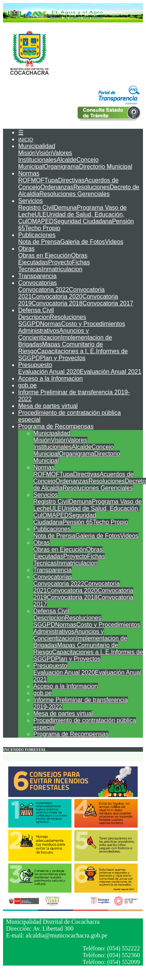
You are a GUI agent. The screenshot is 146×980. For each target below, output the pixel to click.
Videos (114, 242)
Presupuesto (35, 365)
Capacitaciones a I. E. (67, 351)
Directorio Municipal (106, 167)
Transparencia (37, 276)
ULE (41, 214)
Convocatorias (37, 283)
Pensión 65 (78, 522)
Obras (26, 249)
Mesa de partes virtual (48, 406)
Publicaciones (37, 235)
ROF (25, 180)
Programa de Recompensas (56, 426)
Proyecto (60, 262)
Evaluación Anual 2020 (49, 372)
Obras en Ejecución (45, 255)
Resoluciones (92, 187)
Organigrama (61, 167)
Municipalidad (37, 146)
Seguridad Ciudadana (83, 221)
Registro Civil (36, 208)
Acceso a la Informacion (50, 379)
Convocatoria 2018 (57, 303)
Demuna (65, 208)
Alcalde (66, 160)
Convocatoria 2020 (57, 296)
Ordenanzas (57, 187)
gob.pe (27, 385)
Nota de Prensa (39, 242)
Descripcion (34, 317)
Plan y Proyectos (63, 358)
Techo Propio (43, 228)
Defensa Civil (36, 310)
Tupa (51, 180)
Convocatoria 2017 (108, 303)
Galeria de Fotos (82, 242)
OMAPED (40, 221)
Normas (29, 173)
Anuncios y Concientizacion (54, 334)
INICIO (26, 140)
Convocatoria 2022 (43, 290)
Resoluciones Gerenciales (75, 194)
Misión (27, 153)
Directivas (71, 180)
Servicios (30, 201)
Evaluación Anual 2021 (111, 372)
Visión (44, 153)
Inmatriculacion (62, 269)
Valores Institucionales (45, 156)
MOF (38, 180)
